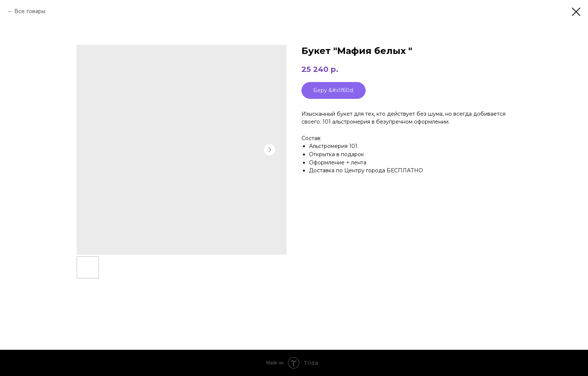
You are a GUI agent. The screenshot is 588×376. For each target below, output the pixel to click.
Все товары (30, 11)
